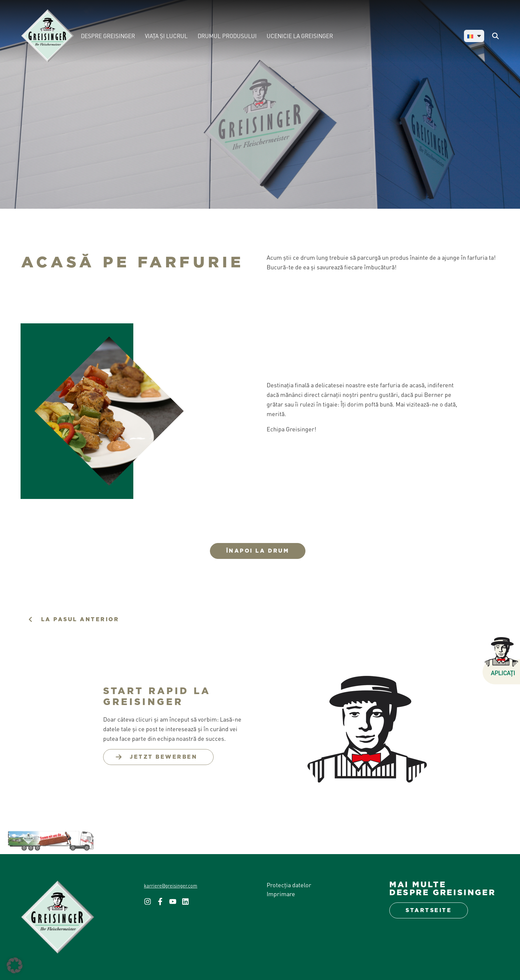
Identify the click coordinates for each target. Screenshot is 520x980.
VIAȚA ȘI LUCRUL (166, 36)
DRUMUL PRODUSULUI (227, 36)
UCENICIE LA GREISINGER (300, 36)
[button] (15, 965)
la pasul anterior (80, 619)
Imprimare (281, 894)
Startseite (429, 910)
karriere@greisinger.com (171, 886)
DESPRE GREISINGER (108, 36)
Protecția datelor (289, 885)
